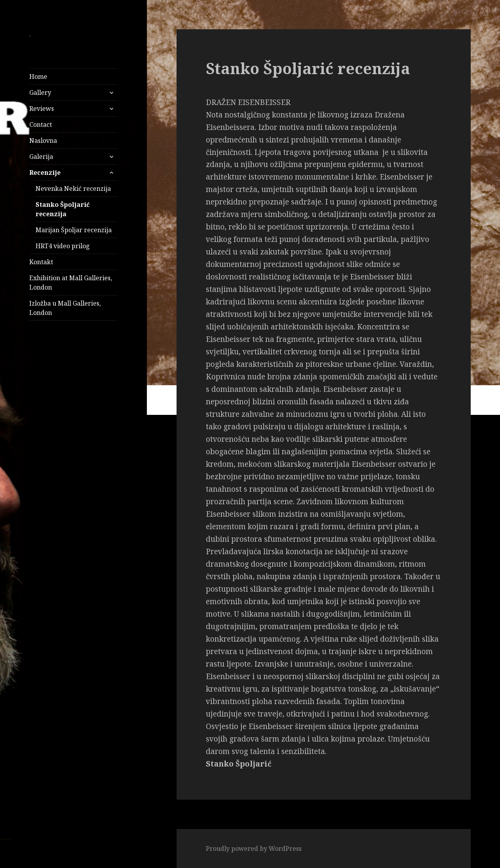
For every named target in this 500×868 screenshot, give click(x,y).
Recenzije (45, 173)
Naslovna (43, 141)
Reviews (42, 108)
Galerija (41, 157)
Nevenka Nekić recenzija (73, 189)
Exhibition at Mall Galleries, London (71, 283)
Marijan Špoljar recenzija (74, 230)
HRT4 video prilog (63, 246)
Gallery (40, 92)
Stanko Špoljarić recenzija (62, 209)
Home (38, 76)
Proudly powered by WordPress (254, 848)
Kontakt (41, 262)
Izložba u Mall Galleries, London (65, 308)
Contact (41, 125)
